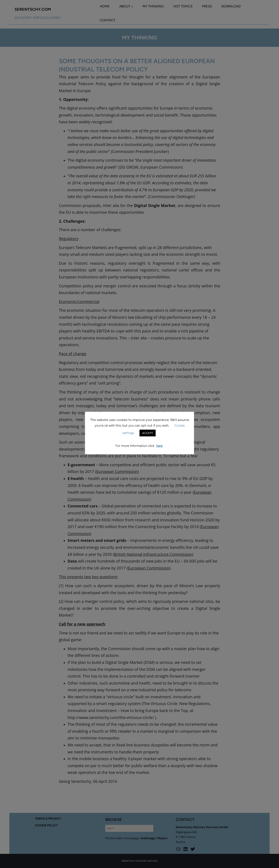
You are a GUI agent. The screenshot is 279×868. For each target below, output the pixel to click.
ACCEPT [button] (148, 433)
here (159, 446)
